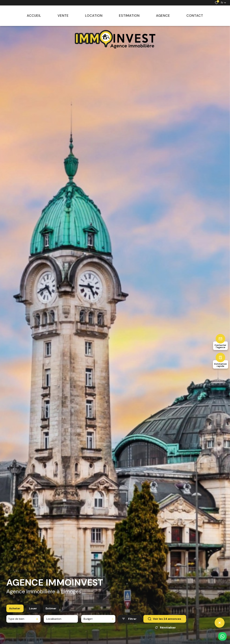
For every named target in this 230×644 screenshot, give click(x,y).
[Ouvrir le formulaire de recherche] (129, 621)
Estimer (51, 610)
